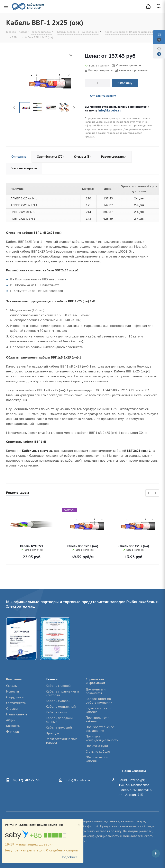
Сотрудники (15, 697)
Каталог (52, 679)
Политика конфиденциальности (102, 738)
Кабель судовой (58, 701)
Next (74, 108)
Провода (52, 733)
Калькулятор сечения (133, 70)
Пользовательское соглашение (100, 729)
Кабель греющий (59, 727)
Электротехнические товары (62, 741)
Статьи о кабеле (98, 752)
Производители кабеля (98, 719)
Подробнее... (70, 857)
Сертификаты (16, 703)
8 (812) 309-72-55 (26, 780)
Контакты (13, 726)
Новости (12, 691)
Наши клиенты (17, 714)
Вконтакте (156, 853)
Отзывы (12, 709)
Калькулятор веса (100, 70)
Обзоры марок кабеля (97, 759)
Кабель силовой (58, 686)
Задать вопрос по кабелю (99, 710)
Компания (14, 679)
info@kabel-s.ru (110, 110)
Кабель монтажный (61, 707)
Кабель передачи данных (59, 720)
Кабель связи (56, 712)
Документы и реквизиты (96, 691)
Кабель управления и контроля (62, 693)
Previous (14, 108)
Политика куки (97, 746)
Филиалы (13, 731)
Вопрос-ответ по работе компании (99, 701)
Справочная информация (96, 681)
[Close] (79, 825)
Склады (12, 686)
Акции (11, 720)
